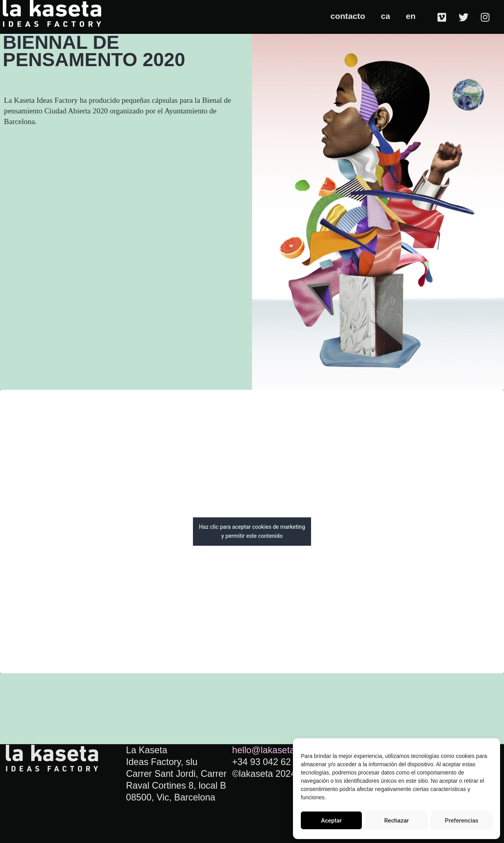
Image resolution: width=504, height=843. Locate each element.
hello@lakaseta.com (273, 750)
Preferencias (462, 821)
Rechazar (397, 821)
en (411, 16)
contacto (348, 16)
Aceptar (331, 821)
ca (385, 16)
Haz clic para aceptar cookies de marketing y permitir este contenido (252, 531)
